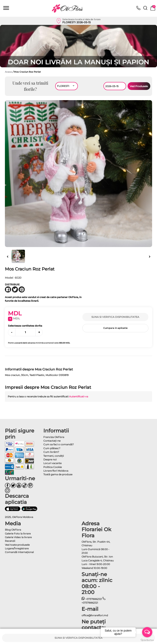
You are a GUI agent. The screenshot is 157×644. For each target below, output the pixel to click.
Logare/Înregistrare (17, 548)
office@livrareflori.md (95, 615)
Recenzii (10, 541)
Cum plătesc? (52, 448)
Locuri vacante (52, 463)
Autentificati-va (79, 396)
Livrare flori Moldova (56, 471)
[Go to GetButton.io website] (147, 640)
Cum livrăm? (51, 452)
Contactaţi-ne (52, 441)
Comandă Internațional (19, 552)
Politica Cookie (53, 467)
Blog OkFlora (13, 530)
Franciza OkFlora (54, 437)
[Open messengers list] (147, 632)
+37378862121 (92, 599)
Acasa (8, 72)
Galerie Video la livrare (18, 537)
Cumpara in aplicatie (115, 328)
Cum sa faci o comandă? (59, 444)
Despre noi (50, 459)
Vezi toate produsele (17, 545)
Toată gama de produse (58, 474)
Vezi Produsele (139, 86)
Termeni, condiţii (54, 456)
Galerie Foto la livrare (18, 534)
